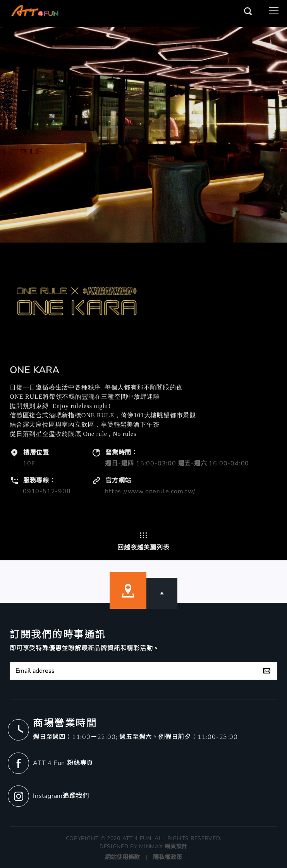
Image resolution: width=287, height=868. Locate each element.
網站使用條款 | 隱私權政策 (143, 857)
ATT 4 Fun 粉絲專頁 (63, 763)
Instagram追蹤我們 (61, 796)
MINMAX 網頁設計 (163, 846)
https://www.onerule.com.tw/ (150, 491)
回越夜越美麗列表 (143, 541)
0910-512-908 (47, 491)
